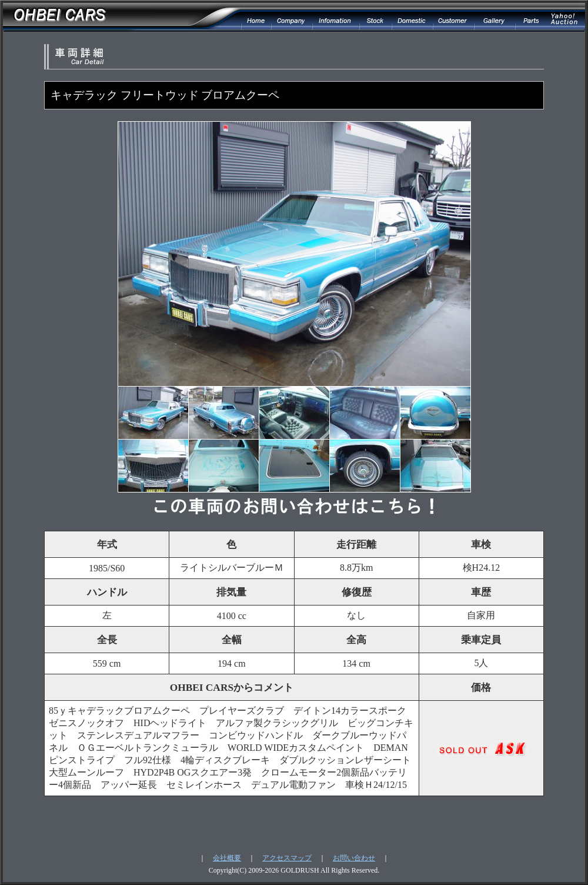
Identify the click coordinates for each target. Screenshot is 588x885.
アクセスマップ (287, 858)
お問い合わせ (354, 858)
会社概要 (227, 858)
